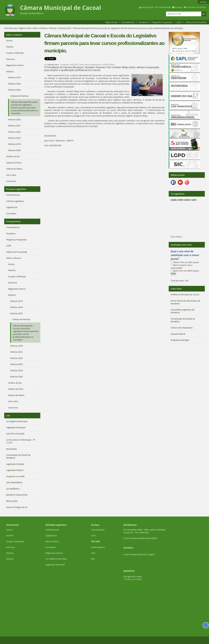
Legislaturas (51, 535)
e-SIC (94, 535)
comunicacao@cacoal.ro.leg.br (143, 538)
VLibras (203, 7)
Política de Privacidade (196, 22)
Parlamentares (52, 530)
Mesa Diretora (52, 541)
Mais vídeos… (177, 237)
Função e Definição (15, 541)
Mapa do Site (148, 7)
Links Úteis (176, 289)
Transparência (128, 22)
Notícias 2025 (65, 28)
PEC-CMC (96, 541)
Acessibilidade (164, 7)
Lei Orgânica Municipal (56, 559)
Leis (8, 416)
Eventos (10, 559)
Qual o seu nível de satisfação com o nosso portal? (185, 255)
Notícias (53, 28)
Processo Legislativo (16, 189)
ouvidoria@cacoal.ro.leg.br (142, 554)
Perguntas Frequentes (162, 22)
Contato (179, 7)
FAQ (93, 553)
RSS (93, 559)
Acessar (203, 2)
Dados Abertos (98, 547)
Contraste (191, 7)
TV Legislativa (178, 194)
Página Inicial (111, 22)
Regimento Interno (54, 553)
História (10, 535)
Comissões (51, 547)
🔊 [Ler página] (206, 625)
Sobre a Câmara (40, 28)
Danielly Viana (53, 65)
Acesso (9, 530)
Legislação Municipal (55, 565)
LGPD (179, 22)
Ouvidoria (143, 22)
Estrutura (11, 547)
